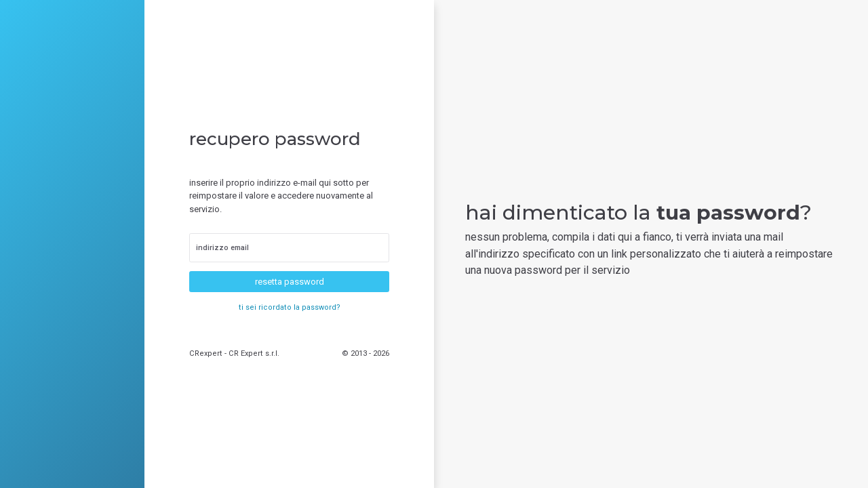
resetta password (290, 282)
